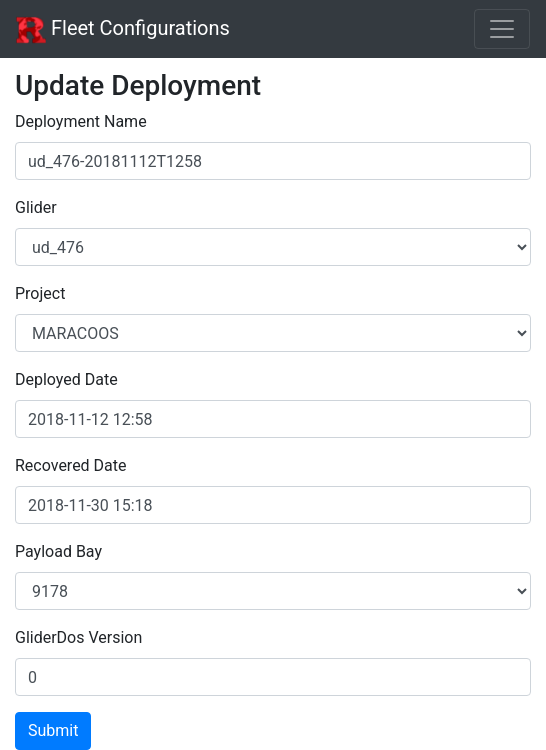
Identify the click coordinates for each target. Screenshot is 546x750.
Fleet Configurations (123, 30)
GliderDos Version (78, 637)
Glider (36, 207)
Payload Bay (58, 551)
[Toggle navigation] (502, 29)
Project (40, 293)
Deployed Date (66, 379)
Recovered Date (71, 465)
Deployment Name (81, 121)
